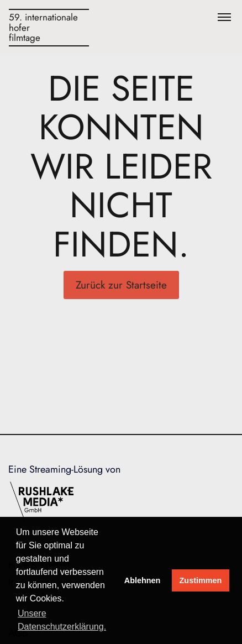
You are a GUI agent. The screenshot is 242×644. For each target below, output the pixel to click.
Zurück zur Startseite (121, 285)
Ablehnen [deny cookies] (143, 580)
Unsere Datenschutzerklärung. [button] (62, 620)
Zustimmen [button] (201, 580)
